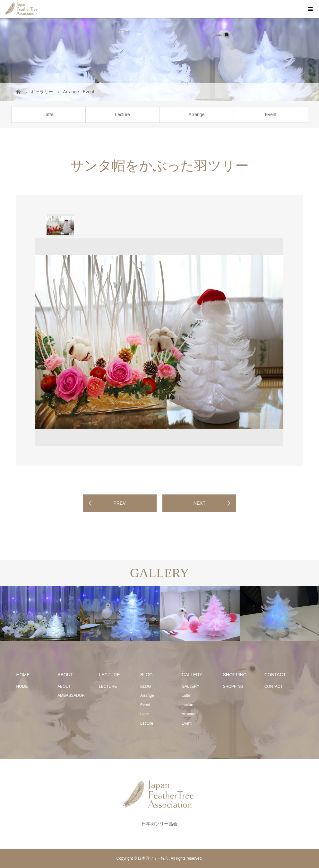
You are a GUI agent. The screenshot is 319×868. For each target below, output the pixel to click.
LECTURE (108, 687)
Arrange (197, 114)
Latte (48, 114)
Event (271, 114)
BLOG (146, 687)
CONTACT (274, 687)
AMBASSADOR (71, 695)
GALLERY (190, 687)
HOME (22, 687)
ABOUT (64, 687)
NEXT (199, 503)
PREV (119, 503)
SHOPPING (233, 687)
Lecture (122, 114)
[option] (60, 225)
